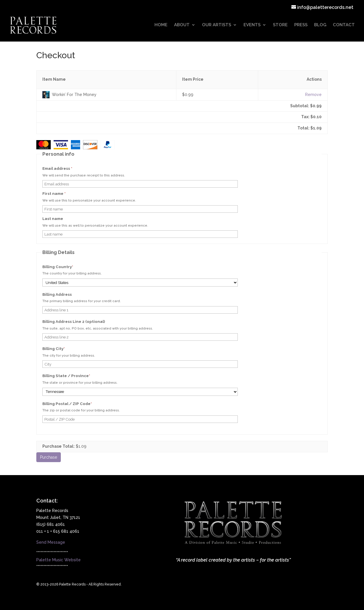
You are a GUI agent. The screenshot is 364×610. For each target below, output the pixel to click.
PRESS (301, 25)
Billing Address (57, 294)
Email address (57, 168)
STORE (280, 25)
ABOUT (182, 25)
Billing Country (67, 267)
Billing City (63, 349)
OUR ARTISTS (217, 25)
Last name (53, 219)
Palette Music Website (59, 560)
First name (54, 194)
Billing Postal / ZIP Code (76, 404)
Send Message (51, 542)
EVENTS (252, 25)
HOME (161, 25)
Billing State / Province (75, 376)
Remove (313, 95)
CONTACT (344, 25)
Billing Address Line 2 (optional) (74, 322)
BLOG (320, 25)
